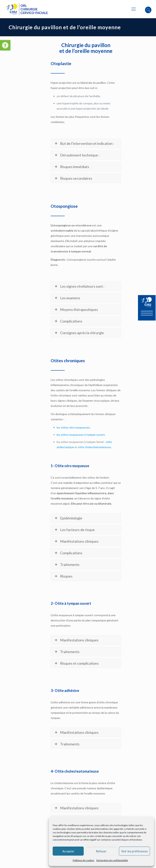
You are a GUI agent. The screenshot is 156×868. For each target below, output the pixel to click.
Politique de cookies (84, 860)
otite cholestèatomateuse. (95, 447)
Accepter (68, 851)
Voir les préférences (134, 851)
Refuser (101, 851)
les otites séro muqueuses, (74, 427)
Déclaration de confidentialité (112, 860)
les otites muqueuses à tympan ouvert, (81, 435)
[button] (5, 45)
